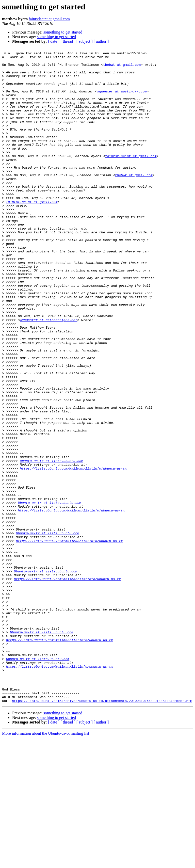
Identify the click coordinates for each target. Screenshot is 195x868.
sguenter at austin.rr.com (122, 100)
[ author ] (101, 41)
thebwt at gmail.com (122, 68)
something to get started (63, 32)
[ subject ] (85, 41)
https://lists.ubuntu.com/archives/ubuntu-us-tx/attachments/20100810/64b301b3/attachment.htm (102, 831)
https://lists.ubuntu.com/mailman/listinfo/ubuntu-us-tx (73, 552)
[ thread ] (68, 41)
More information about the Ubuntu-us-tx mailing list (46, 864)
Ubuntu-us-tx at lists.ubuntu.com (52, 543)
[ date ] (54, 41)
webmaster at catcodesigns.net (48, 374)
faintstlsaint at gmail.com (49, 19)
